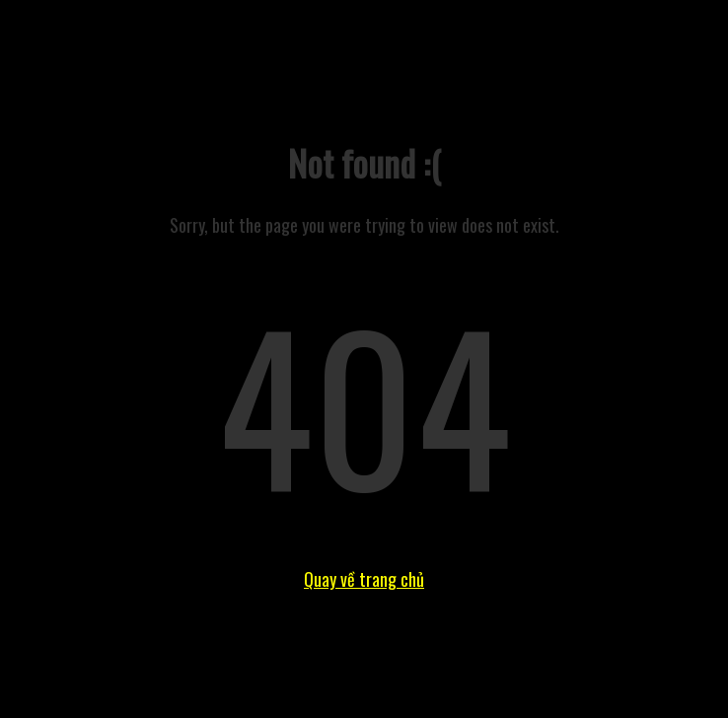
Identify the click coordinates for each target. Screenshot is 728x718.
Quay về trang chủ (364, 579)
